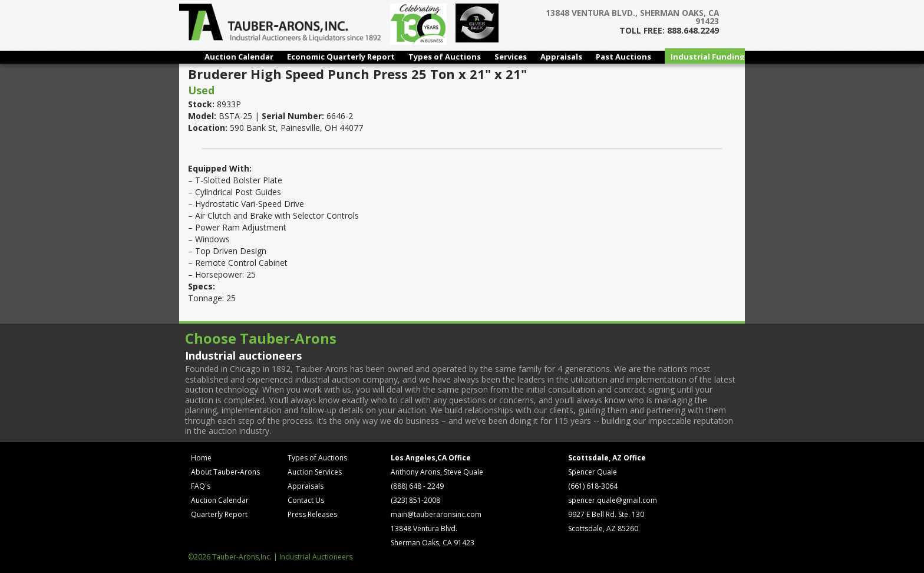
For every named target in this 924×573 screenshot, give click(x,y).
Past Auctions (623, 57)
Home (201, 458)
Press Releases (312, 514)
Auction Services (315, 472)
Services (511, 57)
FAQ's (201, 486)
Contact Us (306, 500)
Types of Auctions (445, 57)
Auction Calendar (239, 57)
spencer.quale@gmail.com (613, 500)
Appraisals (561, 57)
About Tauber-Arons (225, 472)
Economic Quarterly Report (341, 57)
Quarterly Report (219, 514)
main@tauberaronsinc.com (436, 514)
